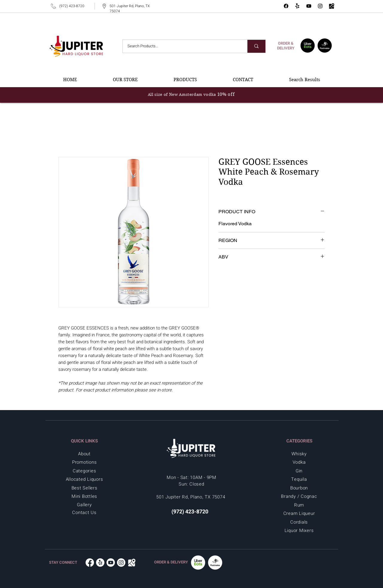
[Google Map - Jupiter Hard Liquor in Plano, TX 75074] (332, 6)
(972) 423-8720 (72, 6)
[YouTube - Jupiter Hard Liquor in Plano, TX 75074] (309, 6)
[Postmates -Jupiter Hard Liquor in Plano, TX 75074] (215, 563)
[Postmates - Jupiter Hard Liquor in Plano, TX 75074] (325, 46)
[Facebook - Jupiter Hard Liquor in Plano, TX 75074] (286, 6)
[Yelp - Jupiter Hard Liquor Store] (297, 6)
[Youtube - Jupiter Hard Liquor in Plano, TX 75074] (111, 563)
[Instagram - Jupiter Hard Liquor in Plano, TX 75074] (320, 6)
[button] (125, 80)
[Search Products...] (181, 46)
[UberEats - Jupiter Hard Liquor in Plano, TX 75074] (308, 46)
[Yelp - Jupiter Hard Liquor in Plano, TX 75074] (100, 563)
